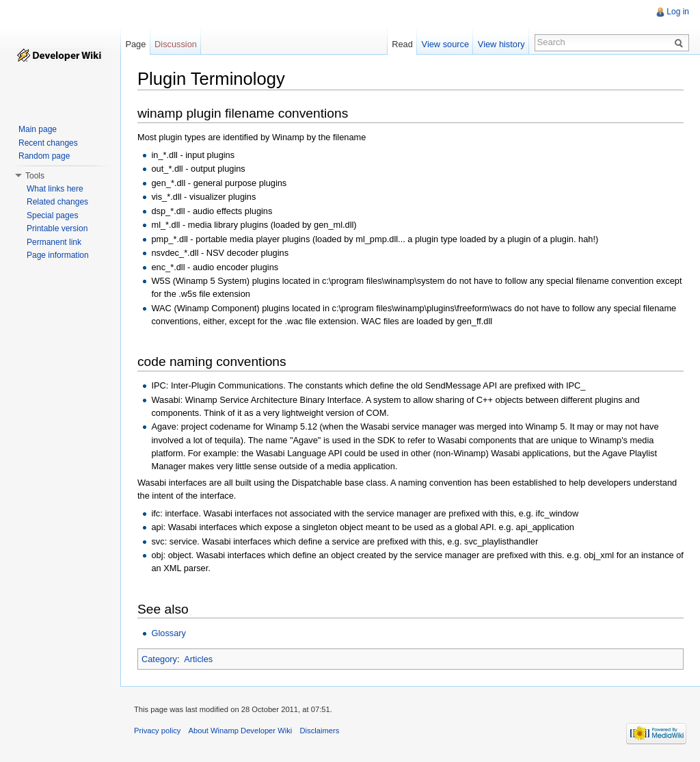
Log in (678, 12)
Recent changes (48, 143)
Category (159, 659)
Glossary (169, 633)
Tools (35, 176)
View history (501, 44)
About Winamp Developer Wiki (241, 731)
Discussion (176, 44)
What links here (55, 189)
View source (445, 44)
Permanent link (54, 242)
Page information (58, 255)
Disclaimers (319, 731)
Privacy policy (157, 731)
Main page (38, 129)
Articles (198, 659)
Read (402, 44)
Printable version (57, 228)
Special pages (52, 215)
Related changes (57, 202)
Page (135, 44)
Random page (44, 156)
